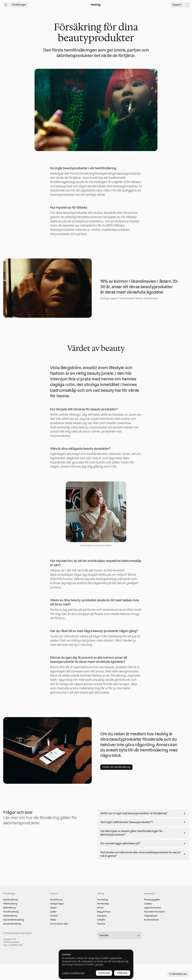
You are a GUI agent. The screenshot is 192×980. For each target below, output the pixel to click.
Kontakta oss (56, 900)
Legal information (153, 908)
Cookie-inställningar (73, 973)
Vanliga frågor (57, 904)
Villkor (53, 920)
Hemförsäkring (11, 900)
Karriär (100, 908)
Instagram (102, 916)
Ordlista (54, 916)
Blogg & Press (104, 912)
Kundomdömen (151, 920)
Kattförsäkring (10, 916)
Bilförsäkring (9, 908)
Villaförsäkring (10, 904)
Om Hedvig (103, 900)
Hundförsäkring (11, 912)
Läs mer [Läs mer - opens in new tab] (99, 964)
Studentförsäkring (12, 924)
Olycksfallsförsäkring (14, 920)
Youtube (101, 924)
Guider (53, 912)
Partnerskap (103, 904)
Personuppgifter (152, 900)
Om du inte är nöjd (59, 924)
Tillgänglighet (151, 916)
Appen (53, 908)
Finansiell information (154, 912)
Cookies (148, 904)
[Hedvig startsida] (96, 5)
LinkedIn (101, 920)
